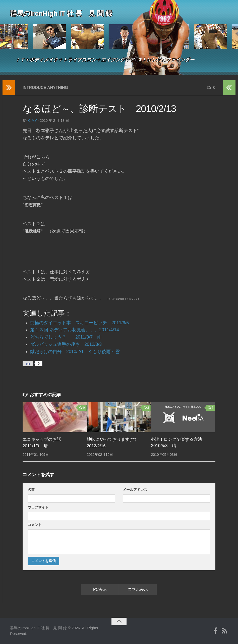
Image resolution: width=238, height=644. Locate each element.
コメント (35, 525)
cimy (33, 121)
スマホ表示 (138, 589)
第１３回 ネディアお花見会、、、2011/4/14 (75, 330)
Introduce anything (46, 88)
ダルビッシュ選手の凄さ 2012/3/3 (66, 344)
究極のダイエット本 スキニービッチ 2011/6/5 (80, 323)
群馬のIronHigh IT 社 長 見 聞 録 (63, 14)
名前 (31, 490)
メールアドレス (135, 490)
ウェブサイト (38, 507)
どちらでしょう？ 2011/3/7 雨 (66, 337)
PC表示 (100, 589)
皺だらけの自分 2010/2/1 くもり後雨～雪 (75, 352)
